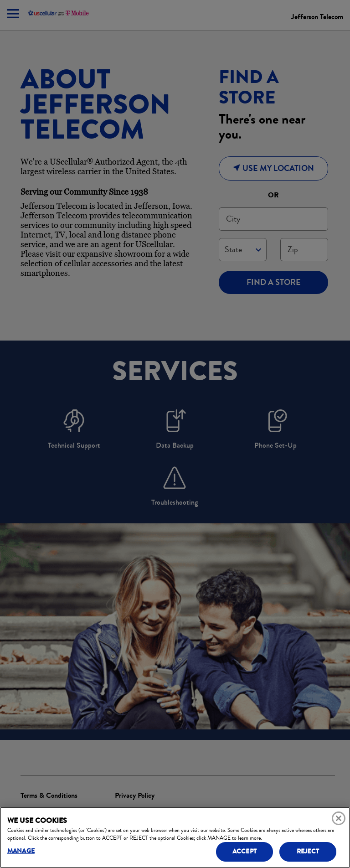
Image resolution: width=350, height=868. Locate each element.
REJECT (308, 851)
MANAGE (21, 851)
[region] (175, 837)
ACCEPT (244, 851)
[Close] (339, 818)
